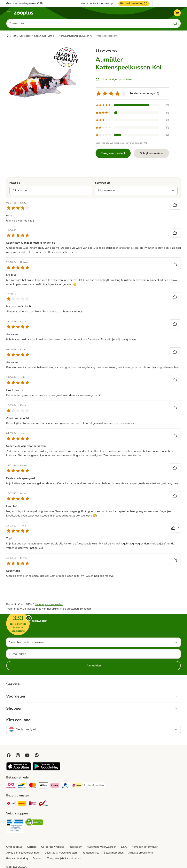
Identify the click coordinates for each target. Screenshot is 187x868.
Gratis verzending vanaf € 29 (24, 3)
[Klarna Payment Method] (55, 786)
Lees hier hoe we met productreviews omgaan (122, 143)
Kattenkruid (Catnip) (45, 36)
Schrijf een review (151, 153)
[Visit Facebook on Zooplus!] (9, 755)
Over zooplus (14, 847)
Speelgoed (25, 36)
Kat (14, 36)
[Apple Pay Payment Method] (44, 786)
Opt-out (38, 859)
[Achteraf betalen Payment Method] (94, 785)
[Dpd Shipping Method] (11, 804)
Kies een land (18, 720)
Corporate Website (53, 847)
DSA (124, 847)
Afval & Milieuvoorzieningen (23, 853)
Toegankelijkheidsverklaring (64, 859)
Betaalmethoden (114, 853)
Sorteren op (102, 183)
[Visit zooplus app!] (19, 770)
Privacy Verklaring (17, 859)
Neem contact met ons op (97, 4)
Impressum (75, 847)
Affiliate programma (140, 853)
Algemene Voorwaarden (102, 847)
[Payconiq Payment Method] (11, 786)
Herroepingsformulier (144, 847)
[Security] (15, 826)
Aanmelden (94, 666)
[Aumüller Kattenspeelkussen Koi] (43, 81)
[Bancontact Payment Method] (22, 786)
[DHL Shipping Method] (22, 804)
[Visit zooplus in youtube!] (27, 755)
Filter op (15, 183)
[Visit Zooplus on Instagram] (18, 755)
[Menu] (9, 13)
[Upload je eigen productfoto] (114, 79)
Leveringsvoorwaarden (49, 604)
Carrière (32, 847)
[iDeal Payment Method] (76, 786)
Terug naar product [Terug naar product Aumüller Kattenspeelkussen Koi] (113, 153)
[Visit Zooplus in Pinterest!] (37, 755)
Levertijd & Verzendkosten (61, 853)
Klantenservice (90, 853)
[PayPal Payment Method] (66, 786)
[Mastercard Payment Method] (33, 786)
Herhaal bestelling (134, 4)
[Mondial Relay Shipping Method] (33, 804)
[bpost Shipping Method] (44, 804)
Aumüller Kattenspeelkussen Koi (76, 36)
